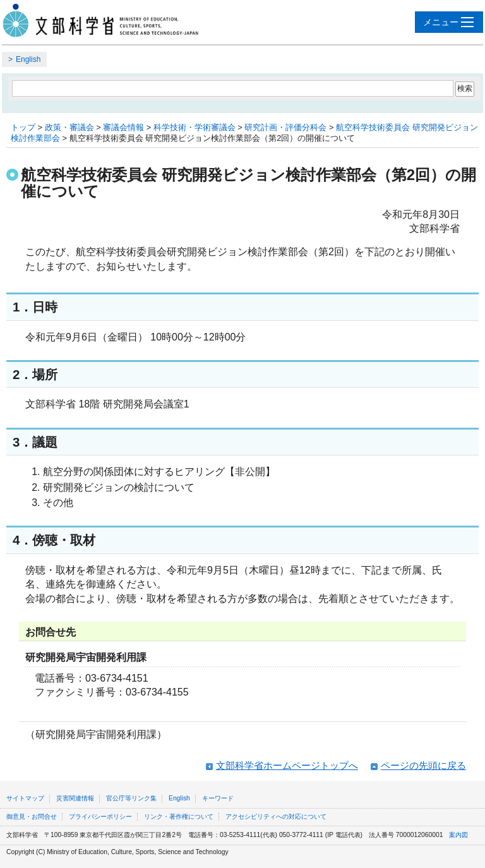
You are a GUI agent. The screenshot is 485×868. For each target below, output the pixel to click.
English (28, 59)
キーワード (218, 798)
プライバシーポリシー (100, 817)
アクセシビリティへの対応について (276, 817)
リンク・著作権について (179, 817)
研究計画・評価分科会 (285, 127)
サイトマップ (25, 798)
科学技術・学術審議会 (195, 127)
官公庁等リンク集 (131, 798)
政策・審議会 (69, 127)
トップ (23, 127)
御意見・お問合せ (32, 817)
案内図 (458, 835)
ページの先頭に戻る (423, 765)
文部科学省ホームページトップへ (287, 765)
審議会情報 (123, 127)
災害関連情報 (75, 798)
